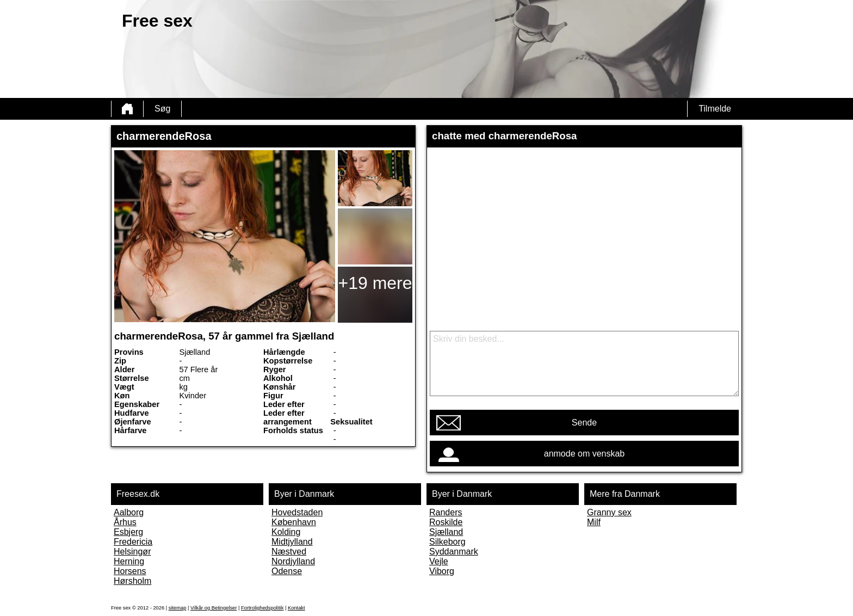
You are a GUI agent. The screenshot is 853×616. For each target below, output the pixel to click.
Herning (129, 561)
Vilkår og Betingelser (214, 608)
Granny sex (609, 512)
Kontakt (296, 608)
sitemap (178, 608)
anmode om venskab (585, 454)
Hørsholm (132, 581)
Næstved (289, 552)
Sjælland (446, 532)
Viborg (442, 571)
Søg (162, 109)
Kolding (286, 532)
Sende (584, 423)
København (294, 522)
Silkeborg (447, 542)
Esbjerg (128, 532)
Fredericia (133, 542)
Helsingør (132, 552)
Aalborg (129, 512)
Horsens (130, 571)
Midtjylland (292, 542)
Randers (446, 512)
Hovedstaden (297, 512)
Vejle (439, 561)
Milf (594, 522)
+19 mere (375, 283)
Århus (125, 522)
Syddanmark (454, 552)
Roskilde (446, 522)
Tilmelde (715, 109)
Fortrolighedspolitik (262, 608)
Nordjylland (293, 561)
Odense (287, 571)
